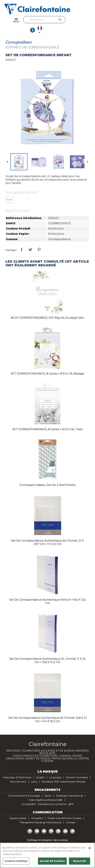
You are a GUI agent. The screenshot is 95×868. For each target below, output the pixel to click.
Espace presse (18, 809)
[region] (47, 855)
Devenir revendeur (77, 769)
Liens (34, 773)
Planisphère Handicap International (41, 814)
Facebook (30, 823)
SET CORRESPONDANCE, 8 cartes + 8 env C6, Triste (47, 420)
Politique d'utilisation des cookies (47, 831)
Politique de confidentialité (48, 836)
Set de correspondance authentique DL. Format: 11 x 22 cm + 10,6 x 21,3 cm (47, 652)
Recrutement (18, 773)
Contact (71, 814)
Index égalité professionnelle (46, 791)
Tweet (30, 241)
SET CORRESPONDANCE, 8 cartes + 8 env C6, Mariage (47, 365)
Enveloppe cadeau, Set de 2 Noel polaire (47, 476)
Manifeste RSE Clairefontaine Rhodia (63, 773)
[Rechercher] (47, 20)
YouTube (44, 823)
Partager (22, 241)
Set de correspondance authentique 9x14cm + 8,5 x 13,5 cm (47, 593)
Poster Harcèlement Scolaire (65, 809)
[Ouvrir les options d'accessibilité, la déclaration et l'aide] (77, 20)
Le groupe (55, 769)
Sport (48, 787)
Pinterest (39, 241)
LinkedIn (65, 823)
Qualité (40, 769)
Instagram (58, 823)
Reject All (79, 861)
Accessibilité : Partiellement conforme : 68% (47, 795)
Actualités (37, 809)
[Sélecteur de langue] (87, 20)
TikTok (72, 823)
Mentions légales (47, 840)
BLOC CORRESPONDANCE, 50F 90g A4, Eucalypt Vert (47, 309)
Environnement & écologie (24, 787)
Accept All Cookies (52, 861)
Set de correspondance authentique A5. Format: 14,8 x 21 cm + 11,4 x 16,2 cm (47, 711)
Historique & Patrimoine (17, 769)
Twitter (37, 823)
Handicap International (69, 787)
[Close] (90, 848)
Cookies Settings (16, 861)
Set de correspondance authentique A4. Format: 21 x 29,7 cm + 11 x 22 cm (47, 534)
